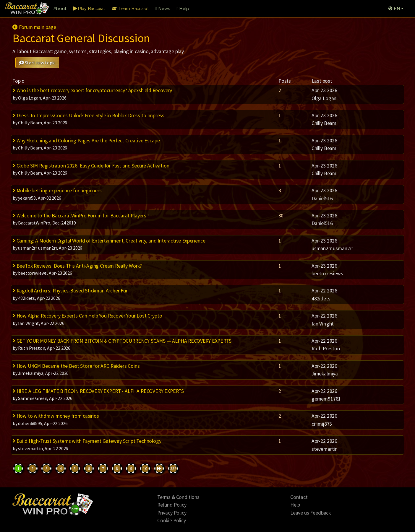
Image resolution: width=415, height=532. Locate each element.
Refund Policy (172, 505)
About (60, 9)
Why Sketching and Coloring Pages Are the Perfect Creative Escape (86, 141)
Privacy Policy (172, 513)
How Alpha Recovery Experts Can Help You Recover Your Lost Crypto (87, 316)
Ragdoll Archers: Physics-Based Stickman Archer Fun (71, 291)
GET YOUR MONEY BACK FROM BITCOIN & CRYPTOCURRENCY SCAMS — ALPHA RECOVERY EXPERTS (122, 341)
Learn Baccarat (130, 9)
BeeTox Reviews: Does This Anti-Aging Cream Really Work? (77, 266)
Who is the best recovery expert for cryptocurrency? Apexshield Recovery (92, 90)
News (163, 9)
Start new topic (37, 63)
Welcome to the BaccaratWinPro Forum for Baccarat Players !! (81, 216)
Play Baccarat (89, 9)
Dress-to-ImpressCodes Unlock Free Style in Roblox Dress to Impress (89, 115)
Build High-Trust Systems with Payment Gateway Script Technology (87, 441)
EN (394, 9)
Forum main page (34, 27)
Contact (299, 497)
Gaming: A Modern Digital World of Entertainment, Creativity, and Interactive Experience (109, 241)
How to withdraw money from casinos (56, 416)
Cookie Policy (172, 520)
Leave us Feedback (311, 513)
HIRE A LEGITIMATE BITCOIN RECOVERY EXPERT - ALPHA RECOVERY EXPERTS (98, 391)
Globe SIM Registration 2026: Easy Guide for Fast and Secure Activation (91, 166)
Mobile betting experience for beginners (57, 191)
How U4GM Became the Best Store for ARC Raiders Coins (76, 366)
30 (281, 216)
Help (183, 9)
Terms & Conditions (178, 497)
